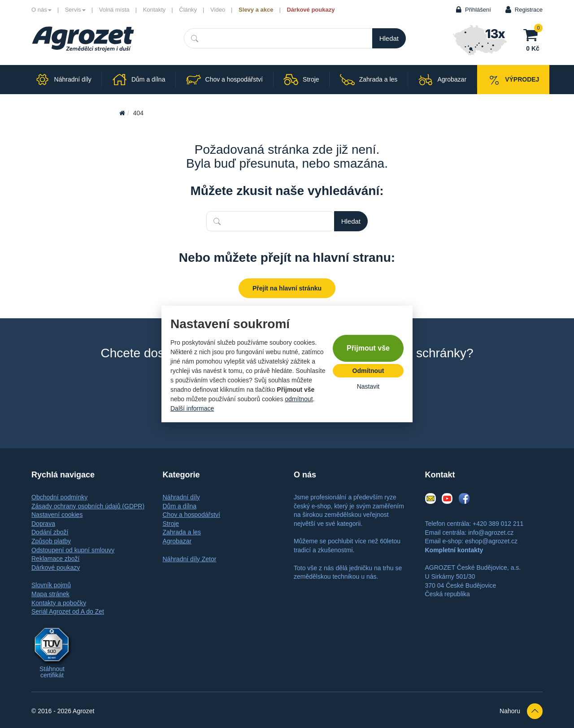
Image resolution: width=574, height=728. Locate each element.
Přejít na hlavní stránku (287, 288)
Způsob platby (51, 541)
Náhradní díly (181, 497)
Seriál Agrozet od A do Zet (68, 611)
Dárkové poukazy (311, 10)
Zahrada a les (182, 532)
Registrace (529, 10)
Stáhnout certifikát (52, 672)
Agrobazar (177, 541)
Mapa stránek (50, 594)
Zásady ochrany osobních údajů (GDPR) (88, 506)
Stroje (171, 524)
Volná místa (114, 10)
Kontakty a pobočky (59, 603)
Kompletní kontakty (454, 550)
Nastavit (368, 386)
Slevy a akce (256, 10)
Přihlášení (478, 10)
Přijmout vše (368, 348)
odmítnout (299, 399)
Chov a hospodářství (191, 515)
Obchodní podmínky (59, 497)
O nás (41, 10)
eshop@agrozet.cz (491, 541)
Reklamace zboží (55, 559)
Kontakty (154, 10)
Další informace (192, 408)
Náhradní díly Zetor (190, 559)
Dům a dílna (180, 506)
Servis (75, 10)
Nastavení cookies (57, 515)
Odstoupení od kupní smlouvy (73, 550)
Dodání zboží (50, 532)
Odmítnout (368, 371)
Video (218, 10)
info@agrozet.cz (491, 533)
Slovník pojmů (51, 585)
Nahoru (521, 711)
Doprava (43, 524)
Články (188, 10)
